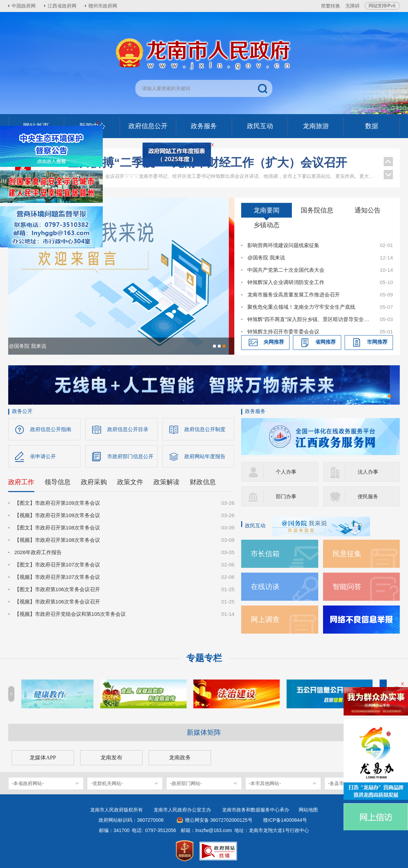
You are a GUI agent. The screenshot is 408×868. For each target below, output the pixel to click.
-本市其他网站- (265, 783)
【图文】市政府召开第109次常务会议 (57, 503)
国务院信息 (317, 210)
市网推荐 (377, 342)
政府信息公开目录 (128, 429)
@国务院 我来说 (266, 258)
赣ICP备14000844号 (285, 820)
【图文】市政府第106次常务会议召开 (57, 589)
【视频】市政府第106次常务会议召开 (57, 602)
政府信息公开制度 (205, 429)
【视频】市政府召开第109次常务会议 (57, 515)
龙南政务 (180, 757)
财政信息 (203, 482)
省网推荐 (325, 342)
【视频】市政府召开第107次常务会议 (57, 577)
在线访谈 (265, 586)
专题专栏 (204, 658)
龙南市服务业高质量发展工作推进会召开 (294, 295)
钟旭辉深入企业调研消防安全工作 (286, 282)
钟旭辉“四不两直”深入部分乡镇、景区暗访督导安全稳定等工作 (310, 319)
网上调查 (265, 619)
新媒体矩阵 (204, 732)
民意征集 (347, 554)
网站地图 (308, 810)
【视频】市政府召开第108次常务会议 (57, 540)
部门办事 (286, 496)
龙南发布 (111, 757)
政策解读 (166, 482)
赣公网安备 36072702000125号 (219, 820)
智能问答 (347, 586)
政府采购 (94, 482)
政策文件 (130, 482)
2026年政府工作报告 (38, 552)
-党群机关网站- (107, 783)
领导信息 (58, 482)
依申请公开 (43, 456)
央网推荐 (274, 342)
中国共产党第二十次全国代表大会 (286, 270)
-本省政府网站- (28, 783)
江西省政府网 (62, 6)
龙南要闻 (267, 210)
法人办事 (368, 472)
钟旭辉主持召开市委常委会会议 (283, 332)
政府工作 (21, 482)
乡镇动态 (267, 225)
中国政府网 (24, 6)
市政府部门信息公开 (130, 456)
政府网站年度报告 (205, 456)
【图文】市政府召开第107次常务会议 (57, 565)
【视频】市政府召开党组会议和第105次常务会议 (70, 614)
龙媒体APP (43, 757)
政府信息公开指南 (51, 429)
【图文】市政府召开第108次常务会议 (57, 528)
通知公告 (368, 210)
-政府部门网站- (186, 783)
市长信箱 (265, 554)
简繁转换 (331, 6)
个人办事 (286, 472)
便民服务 (368, 496)
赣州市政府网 (103, 6)
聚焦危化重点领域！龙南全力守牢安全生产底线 (301, 307)
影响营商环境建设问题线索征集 (283, 245)
